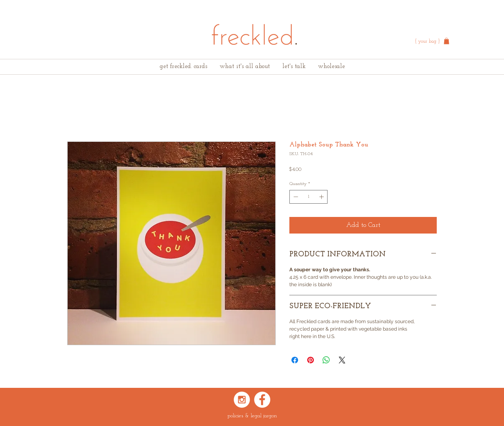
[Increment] (322, 197)
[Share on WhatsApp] (326, 360)
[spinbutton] (309, 197)
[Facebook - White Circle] (262, 400)
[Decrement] (295, 197)
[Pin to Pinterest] (262, 291)
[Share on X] (342, 360)
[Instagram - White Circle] (242, 400)
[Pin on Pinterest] (311, 360)
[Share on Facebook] (295, 360)
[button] (447, 41)
